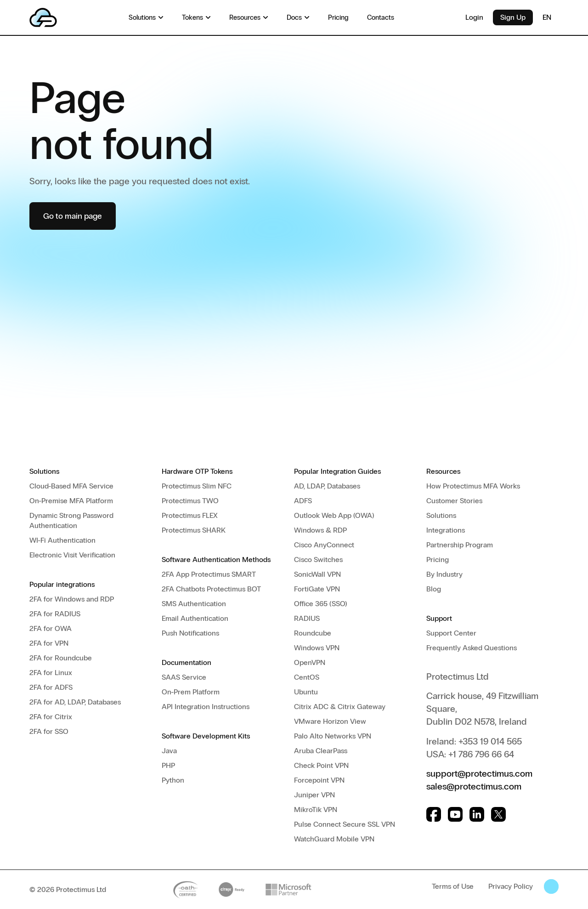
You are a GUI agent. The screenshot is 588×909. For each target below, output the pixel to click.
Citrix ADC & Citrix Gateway (340, 707)
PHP (168, 765)
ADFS (303, 501)
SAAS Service (184, 677)
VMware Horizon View (330, 721)
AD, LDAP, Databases (327, 486)
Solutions (44, 471)
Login (474, 17)
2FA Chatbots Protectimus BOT (211, 589)
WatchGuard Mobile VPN (334, 839)
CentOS (307, 677)
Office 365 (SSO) (321, 604)
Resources (443, 471)
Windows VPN (317, 648)
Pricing (438, 560)
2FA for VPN (49, 643)
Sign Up (513, 17)
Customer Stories (454, 501)
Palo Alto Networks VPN (333, 736)
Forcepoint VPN (319, 780)
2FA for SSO (49, 731)
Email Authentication (195, 618)
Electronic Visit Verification (72, 555)
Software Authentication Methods (216, 560)
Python (173, 780)
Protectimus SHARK (194, 530)
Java (169, 751)
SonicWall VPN (317, 574)
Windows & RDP (320, 530)
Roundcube (313, 633)
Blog (434, 589)
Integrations (446, 530)
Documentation (187, 662)
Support (439, 618)
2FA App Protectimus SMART (209, 574)
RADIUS (307, 618)
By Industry (444, 574)
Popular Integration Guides (337, 471)
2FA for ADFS (51, 687)
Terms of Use (453, 886)
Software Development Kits (206, 736)
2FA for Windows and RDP (72, 599)
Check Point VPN (321, 765)
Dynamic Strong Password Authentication (71, 520)
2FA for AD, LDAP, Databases (75, 702)
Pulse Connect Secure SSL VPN (345, 824)
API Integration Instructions (206, 707)
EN (551, 17)
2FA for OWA (51, 628)
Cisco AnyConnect (324, 545)
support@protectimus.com (479, 773)
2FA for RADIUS (55, 614)
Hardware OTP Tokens (197, 471)
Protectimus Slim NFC (197, 486)
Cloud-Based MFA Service (71, 486)
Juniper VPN (314, 795)
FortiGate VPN (317, 589)
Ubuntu (306, 692)
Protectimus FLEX (190, 515)
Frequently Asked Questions (472, 648)
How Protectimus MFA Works (473, 486)
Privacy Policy (511, 886)
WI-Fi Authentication (62, 540)
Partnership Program (460, 545)
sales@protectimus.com (474, 786)
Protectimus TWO (190, 501)
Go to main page (73, 216)
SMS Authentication (194, 604)
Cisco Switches (318, 560)
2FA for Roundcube (61, 658)
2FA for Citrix (51, 717)
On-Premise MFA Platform (71, 501)
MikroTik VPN (316, 810)
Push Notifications (190, 633)
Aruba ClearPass (321, 751)
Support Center (451, 633)
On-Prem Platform (191, 692)
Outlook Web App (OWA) (334, 515)
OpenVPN (310, 662)
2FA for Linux (51, 673)
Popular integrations (62, 584)
